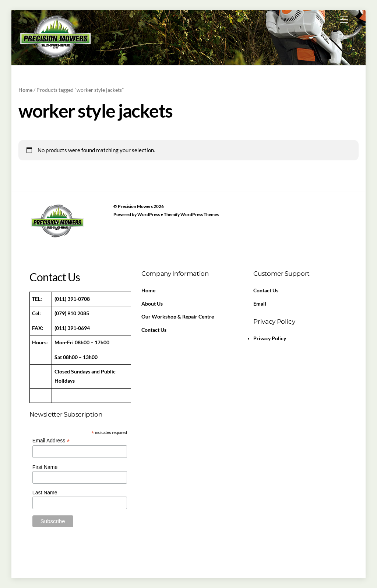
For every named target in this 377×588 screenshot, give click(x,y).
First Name (45, 467)
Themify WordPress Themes (191, 214)
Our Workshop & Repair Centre (178, 317)
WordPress (149, 214)
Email (260, 304)
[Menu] (344, 20)
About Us (152, 304)
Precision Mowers (135, 206)
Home (25, 90)
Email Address (51, 441)
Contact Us (154, 330)
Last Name (45, 493)
